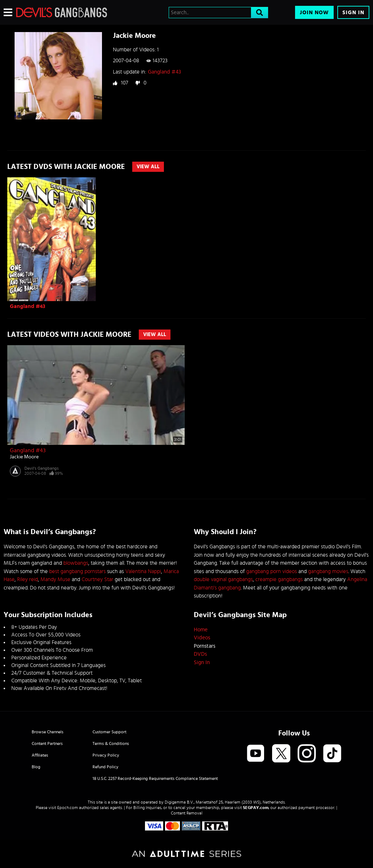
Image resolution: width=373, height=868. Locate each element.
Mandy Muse (55, 579)
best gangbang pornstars (77, 571)
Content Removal (187, 813)
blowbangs (76, 563)
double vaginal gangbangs (223, 579)
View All (148, 167)
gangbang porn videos (272, 571)
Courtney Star (97, 579)
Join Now (314, 13)
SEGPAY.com (256, 808)
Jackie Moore (24, 457)
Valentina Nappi (143, 571)
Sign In (353, 13)
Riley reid (28, 579)
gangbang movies (328, 571)
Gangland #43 (164, 72)
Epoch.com (68, 808)
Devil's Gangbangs (42, 468)
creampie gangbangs (279, 579)
